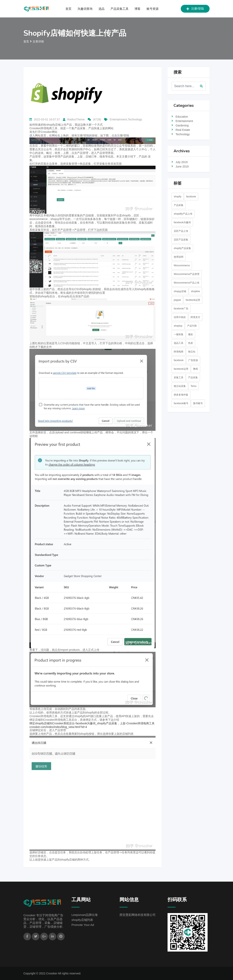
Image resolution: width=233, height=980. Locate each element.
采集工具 (179, 377)
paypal (177, 300)
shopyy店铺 (180, 291)
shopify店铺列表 (82, 920)
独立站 (192, 352)
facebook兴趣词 (182, 222)
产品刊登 (192, 326)
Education (182, 117)
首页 (68, 9)
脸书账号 (198, 403)
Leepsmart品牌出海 (85, 915)
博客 (138, 9)
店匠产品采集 (181, 240)
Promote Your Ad (83, 925)
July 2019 (182, 162)
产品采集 (179, 205)
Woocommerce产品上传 (187, 283)
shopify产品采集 (182, 248)
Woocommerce (182, 265)
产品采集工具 (120, 9)
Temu (193, 386)
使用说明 (179, 257)
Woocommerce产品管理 (187, 274)
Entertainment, (119, 119)
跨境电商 (179, 352)
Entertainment (184, 121)
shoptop (178, 326)
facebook (191, 197)
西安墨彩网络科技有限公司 (138, 915)
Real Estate (183, 130)
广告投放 (193, 360)
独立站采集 (180, 386)
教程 (196, 369)
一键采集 (179, 334)
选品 (101, 9)
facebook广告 (181, 309)
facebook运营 (193, 300)
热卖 (191, 343)
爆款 (191, 334)
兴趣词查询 (85, 9)
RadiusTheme (76, 119)
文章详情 (38, 41)
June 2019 (182, 167)
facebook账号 (181, 403)
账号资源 (153, 9)
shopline (195, 291)
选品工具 (179, 343)
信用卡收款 (180, 317)
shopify (178, 197)
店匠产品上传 (181, 231)
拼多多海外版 (181, 395)
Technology (135, 119)
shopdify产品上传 (183, 214)
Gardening (182, 125)
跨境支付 (195, 317)
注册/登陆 (195, 9)
